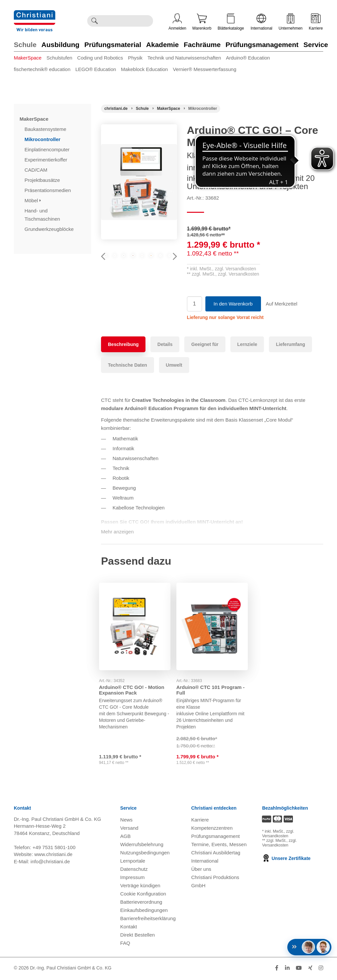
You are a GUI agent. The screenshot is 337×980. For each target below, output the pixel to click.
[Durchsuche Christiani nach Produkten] (127, 21)
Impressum (132, 879)
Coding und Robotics (100, 58)
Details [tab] (165, 344)
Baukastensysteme (46, 129)
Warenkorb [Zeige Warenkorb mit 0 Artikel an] (202, 22)
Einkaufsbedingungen (144, 911)
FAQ (125, 944)
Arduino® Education (248, 58)
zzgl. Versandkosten (235, 269)
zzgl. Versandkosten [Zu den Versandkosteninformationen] (278, 835)
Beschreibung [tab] (123, 344)
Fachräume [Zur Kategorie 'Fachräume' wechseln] (202, 45)
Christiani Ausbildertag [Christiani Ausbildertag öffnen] (216, 854)
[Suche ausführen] (94, 21)
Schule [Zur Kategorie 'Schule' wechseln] (25, 45)
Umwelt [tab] (174, 365)
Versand (129, 829)
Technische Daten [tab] (128, 365)
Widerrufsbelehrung (142, 846)
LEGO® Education (96, 69)
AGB (125, 837)
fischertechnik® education (42, 69)
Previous (106, 265)
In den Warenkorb (233, 304)
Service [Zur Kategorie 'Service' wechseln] (316, 45)
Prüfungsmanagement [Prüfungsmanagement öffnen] (216, 837)
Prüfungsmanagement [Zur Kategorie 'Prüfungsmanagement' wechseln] (262, 45)
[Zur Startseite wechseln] (35, 14)
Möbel (33, 200)
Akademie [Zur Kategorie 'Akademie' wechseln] (162, 45)
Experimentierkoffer (47, 160)
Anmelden (177, 22)
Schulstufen (59, 58)
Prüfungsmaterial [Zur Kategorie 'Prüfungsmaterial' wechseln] (113, 45)
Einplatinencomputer (48, 149)
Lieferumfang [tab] (290, 344)
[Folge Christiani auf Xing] (310, 969)
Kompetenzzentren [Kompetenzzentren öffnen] (212, 829)
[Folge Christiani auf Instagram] (321, 969)
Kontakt (129, 928)
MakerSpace (28, 58)
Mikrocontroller (43, 139)
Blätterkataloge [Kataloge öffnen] (231, 22)
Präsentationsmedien (49, 190)
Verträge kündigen (140, 887)
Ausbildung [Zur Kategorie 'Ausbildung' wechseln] (60, 45)
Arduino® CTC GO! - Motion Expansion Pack (134, 684)
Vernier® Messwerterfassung (205, 69)
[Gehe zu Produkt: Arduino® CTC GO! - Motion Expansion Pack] (135, 624)
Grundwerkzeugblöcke (50, 229)
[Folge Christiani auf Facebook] (277, 969)
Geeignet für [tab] (205, 344)
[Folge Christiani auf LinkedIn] (287, 969)
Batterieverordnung (141, 903)
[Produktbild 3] (164, 264)
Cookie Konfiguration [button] (143, 895)
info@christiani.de (50, 862)
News (126, 821)
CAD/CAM (37, 170)
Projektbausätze (43, 180)
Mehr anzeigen (117, 532)
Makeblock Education (145, 69)
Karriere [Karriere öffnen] (316, 22)
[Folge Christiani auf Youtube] (299, 969)
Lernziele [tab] (247, 344)
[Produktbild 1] (114, 264)
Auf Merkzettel (282, 304)
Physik (135, 58)
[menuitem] (30, 59)
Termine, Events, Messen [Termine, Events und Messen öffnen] (219, 846)
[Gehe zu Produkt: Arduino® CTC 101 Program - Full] (212, 624)
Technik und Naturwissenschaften (184, 58)
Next (172, 265)
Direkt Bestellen (137, 936)
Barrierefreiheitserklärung (148, 920)
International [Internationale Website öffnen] (261, 22)
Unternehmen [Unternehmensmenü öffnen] (291, 22)
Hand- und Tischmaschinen (43, 215)
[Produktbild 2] (139, 264)
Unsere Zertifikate (286, 860)
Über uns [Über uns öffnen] (201, 870)
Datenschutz (134, 870)
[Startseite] (116, 109)
